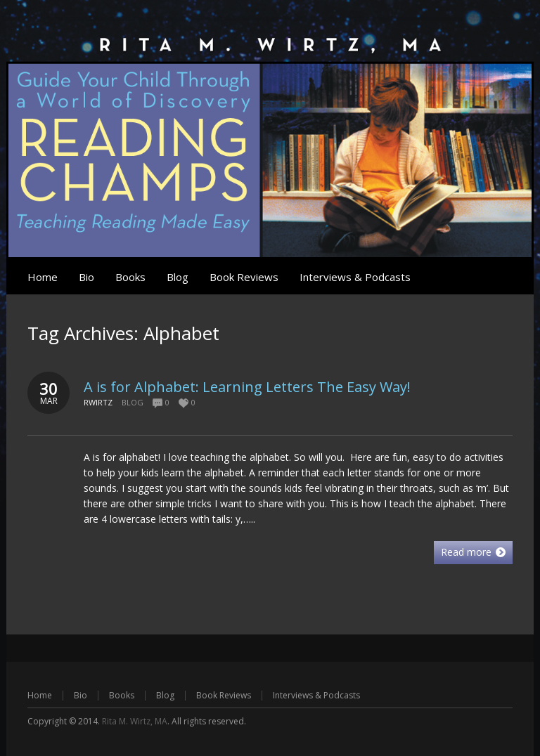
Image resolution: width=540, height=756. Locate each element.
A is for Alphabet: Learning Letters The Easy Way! (247, 387)
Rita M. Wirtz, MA (135, 721)
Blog (133, 402)
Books (122, 695)
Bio (81, 695)
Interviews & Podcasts (316, 695)
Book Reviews (224, 695)
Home (40, 695)
